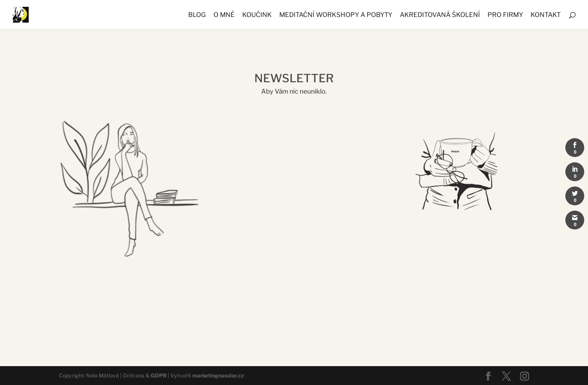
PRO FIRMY (505, 15)
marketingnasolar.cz (218, 375)
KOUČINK (257, 15)
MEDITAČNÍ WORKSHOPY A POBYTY (336, 15)
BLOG (197, 15)
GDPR (159, 375)
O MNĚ (224, 15)
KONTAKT (546, 15)
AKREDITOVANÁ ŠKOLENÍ (440, 15)
